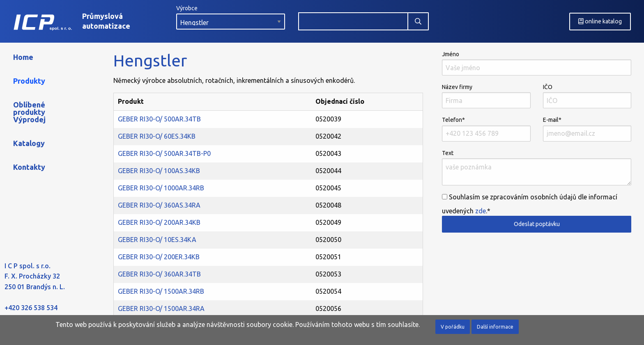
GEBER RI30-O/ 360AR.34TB (159, 274)
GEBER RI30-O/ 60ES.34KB (157, 136)
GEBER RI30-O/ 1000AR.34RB (161, 188)
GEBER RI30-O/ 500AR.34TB (159, 119)
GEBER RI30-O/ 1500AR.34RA (161, 308)
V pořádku (453, 327)
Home (23, 57)
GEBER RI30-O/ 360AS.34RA (159, 205)
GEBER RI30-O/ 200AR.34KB (159, 222)
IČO (587, 96)
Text (537, 168)
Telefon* (486, 129)
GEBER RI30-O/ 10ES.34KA (157, 240)
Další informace (495, 327)
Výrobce (231, 17)
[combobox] (353, 21)
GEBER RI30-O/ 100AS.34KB (159, 171)
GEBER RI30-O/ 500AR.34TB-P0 (164, 153)
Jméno (537, 63)
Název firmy (486, 96)
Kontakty (29, 167)
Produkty (29, 81)
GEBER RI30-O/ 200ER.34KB (159, 257)
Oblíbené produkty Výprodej (29, 112)
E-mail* (587, 129)
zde (481, 211)
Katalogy (29, 143)
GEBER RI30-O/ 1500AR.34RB (161, 291)
